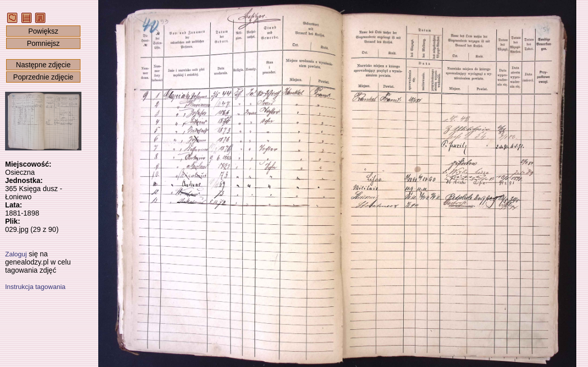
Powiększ (43, 31)
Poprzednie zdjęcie (43, 77)
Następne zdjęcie (43, 65)
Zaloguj (16, 254)
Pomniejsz (44, 43)
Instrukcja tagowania (35, 287)
